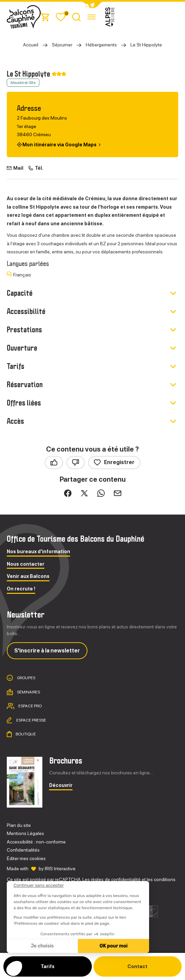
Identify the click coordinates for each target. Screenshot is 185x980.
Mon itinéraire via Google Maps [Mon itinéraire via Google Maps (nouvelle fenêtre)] (59, 145)
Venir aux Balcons (28, 576)
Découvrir (61, 785)
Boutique (25, 734)
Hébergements (101, 45)
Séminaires (28, 692)
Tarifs (48, 966)
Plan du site (19, 825)
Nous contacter (26, 564)
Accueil (31, 45)
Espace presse (31, 720)
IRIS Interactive (60, 869)
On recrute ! (21, 589)
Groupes (26, 678)
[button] (92, 5)
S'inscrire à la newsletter (47, 651)
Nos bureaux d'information (38, 552)
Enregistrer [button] (114, 463)
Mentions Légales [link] (25, 833)
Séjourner (62, 45)
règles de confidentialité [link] (116, 879)
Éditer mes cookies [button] (26, 858)
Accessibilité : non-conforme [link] (36, 842)
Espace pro (30, 706)
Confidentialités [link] (23, 850)
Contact (137, 966)
